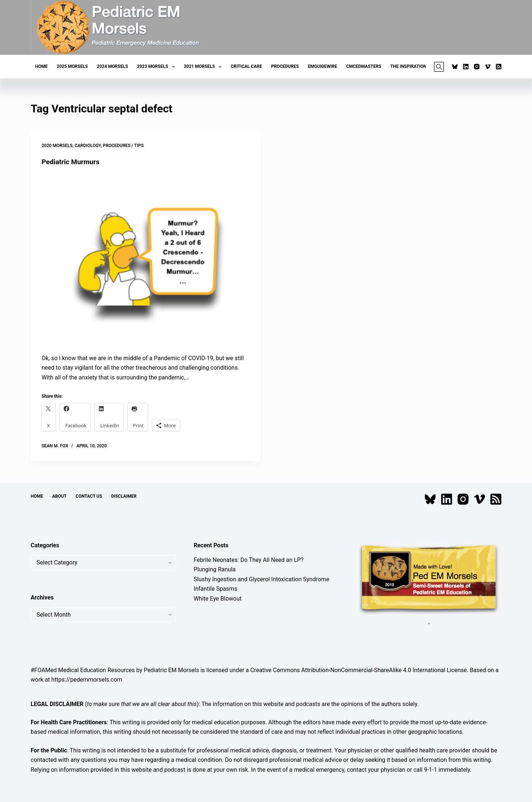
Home (42, 66)
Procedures (285, 66)
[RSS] (499, 67)
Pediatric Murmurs (72, 162)
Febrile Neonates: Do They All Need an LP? (249, 560)
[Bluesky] (455, 67)
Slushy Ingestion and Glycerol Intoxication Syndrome (262, 579)
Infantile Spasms (216, 589)
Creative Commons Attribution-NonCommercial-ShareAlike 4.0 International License (358, 670)
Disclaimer (124, 496)
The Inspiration (408, 66)
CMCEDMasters (364, 66)
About (59, 496)
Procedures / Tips (123, 146)
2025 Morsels (72, 66)
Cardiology (88, 146)
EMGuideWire (323, 66)
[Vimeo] (488, 67)
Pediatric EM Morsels (171, 670)
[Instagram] (477, 67)
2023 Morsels (157, 67)
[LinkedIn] (466, 67)
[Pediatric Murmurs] (146, 260)
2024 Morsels (113, 66)
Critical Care (246, 66)
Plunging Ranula (215, 569)
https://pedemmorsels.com (87, 680)
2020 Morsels (57, 146)
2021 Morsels (204, 67)
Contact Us (89, 496)
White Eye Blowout (218, 598)
